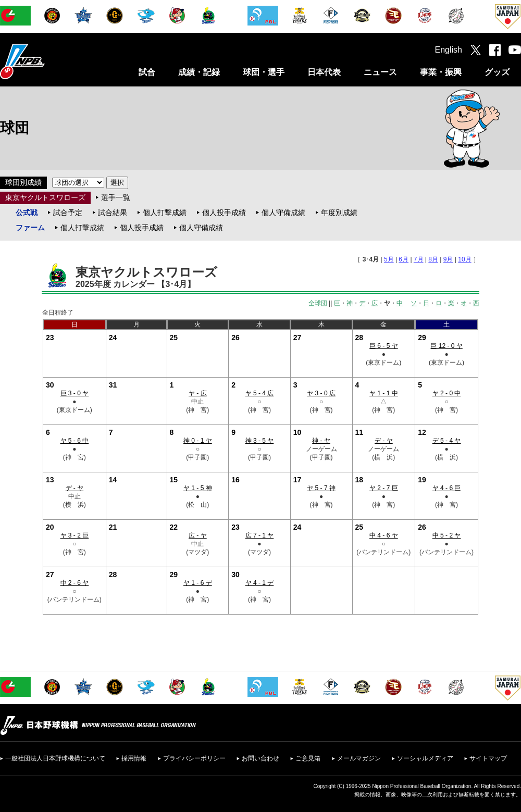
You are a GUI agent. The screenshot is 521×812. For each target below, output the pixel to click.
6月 (404, 259)
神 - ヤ (321, 441)
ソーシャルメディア (425, 758)
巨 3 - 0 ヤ (75, 393)
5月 (389, 259)
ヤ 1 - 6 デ (198, 583)
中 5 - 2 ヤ (447, 535)
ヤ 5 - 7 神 (321, 488)
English (449, 50)
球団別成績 (23, 182)
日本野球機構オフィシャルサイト (48, 61)
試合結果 (113, 213)
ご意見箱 (308, 758)
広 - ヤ (198, 535)
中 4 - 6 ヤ (384, 535)
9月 (448, 259)
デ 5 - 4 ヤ (447, 441)
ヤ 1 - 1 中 (384, 393)
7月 (419, 259)
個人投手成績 (224, 213)
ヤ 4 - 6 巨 (447, 488)
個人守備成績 (283, 213)
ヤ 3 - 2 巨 (75, 535)
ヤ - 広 (198, 393)
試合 (147, 72)
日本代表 (324, 72)
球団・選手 (264, 72)
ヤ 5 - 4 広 (260, 393)
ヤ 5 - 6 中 (75, 441)
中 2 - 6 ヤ (75, 583)
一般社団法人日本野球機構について (55, 758)
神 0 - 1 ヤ (198, 441)
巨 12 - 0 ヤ (446, 346)
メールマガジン (359, 758)
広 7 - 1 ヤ (260, 535)
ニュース (380, 72)
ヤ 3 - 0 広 (321, 393)
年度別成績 (339, 213)
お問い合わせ (260, 758)
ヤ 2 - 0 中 (447, 393)
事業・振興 (441, 72)
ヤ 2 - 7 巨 (384, 488)
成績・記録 (199, 72)
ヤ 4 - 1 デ (260, 583)
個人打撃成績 (165, 213)
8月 (433, 259)
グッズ (497, 72)
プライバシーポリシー (194, 758)
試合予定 (68, 213)
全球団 (318, 303)
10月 (464, 259)
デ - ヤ (384, 441)
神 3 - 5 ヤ (260, 441)
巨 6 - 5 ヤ (384, 346)
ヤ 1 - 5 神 (198, 488)
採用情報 (134, 758)
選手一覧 (116, 197)
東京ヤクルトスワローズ (45, 197)
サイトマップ (488, 758)
